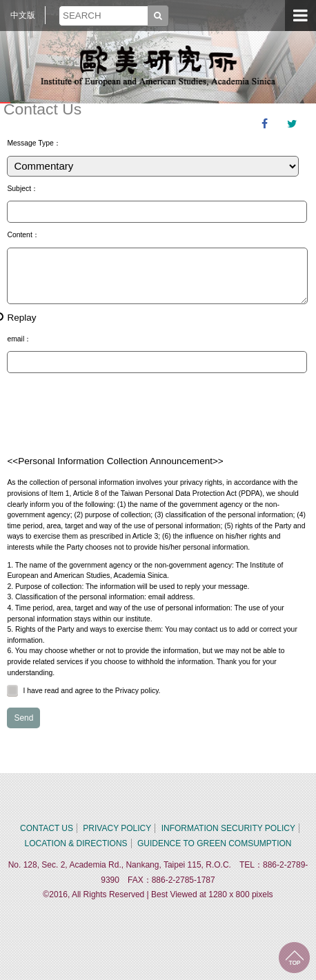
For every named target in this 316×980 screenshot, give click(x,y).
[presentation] (112, 414)
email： (19, 339)
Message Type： (33, 143)
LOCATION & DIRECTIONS (76, 843)
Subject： (22, 189)
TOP (294, 958)
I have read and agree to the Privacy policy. (83, 691)
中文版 (23, 15)
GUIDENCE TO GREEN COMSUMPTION (215, 843)
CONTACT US (47, 828)
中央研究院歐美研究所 (158, 66)
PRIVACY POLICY (117, 828)
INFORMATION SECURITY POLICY (228, 828)
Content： (23, 235)
